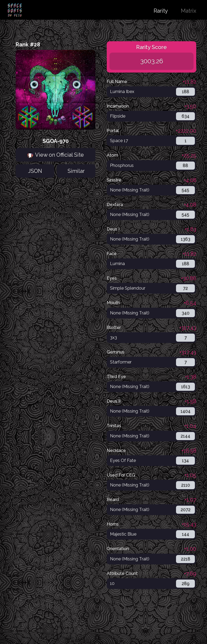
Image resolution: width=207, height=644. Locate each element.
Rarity (161, 11)
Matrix (189, 11)
